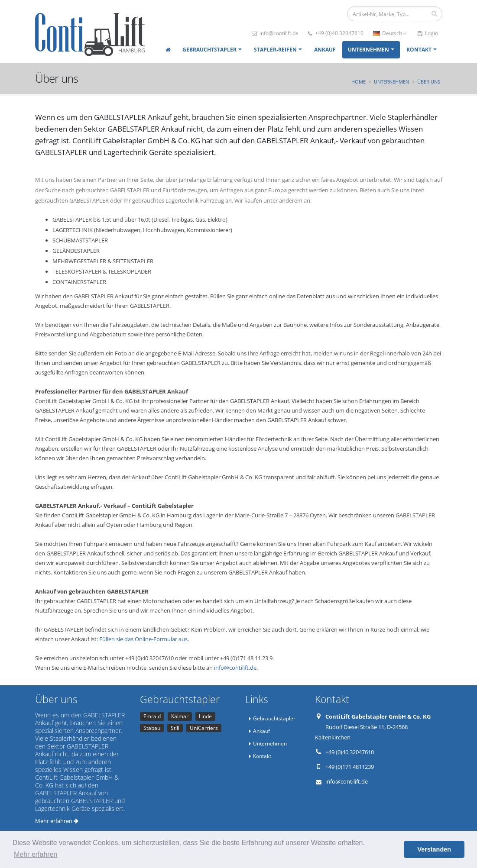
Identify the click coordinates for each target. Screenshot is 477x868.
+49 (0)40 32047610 (336, 33)
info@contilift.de (275, 33)
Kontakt (419, 50)
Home (359, 82)
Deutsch (390, 33)
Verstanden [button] (434, 849)
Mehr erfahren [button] (36, 854)
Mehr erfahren (57, 821)
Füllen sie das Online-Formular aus (143, 639)
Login (428, 33)
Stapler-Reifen (275, 50)
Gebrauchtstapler (209, 50)
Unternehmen (368, 50)
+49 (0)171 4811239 (350, 767)
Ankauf (325, 50)
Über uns (429, 82)
